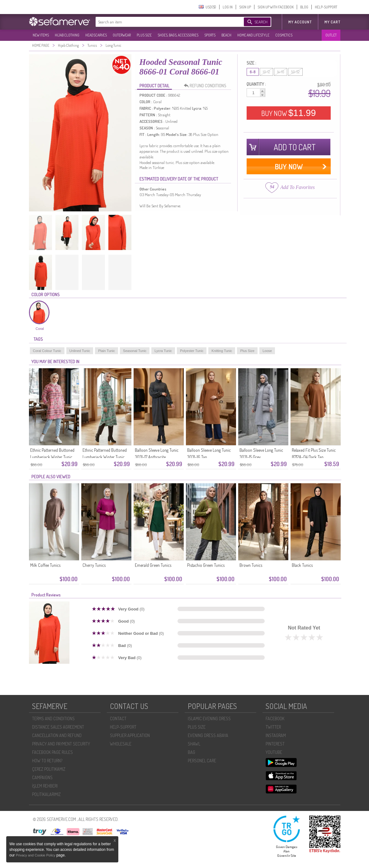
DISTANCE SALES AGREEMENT (58, 727)
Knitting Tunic (222, 351)
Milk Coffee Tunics (45, 565)
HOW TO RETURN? (47, 761)
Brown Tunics (251, 565)
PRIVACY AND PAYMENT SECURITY (61, 744)
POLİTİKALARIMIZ (46, 794)
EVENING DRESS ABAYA (208, 735)
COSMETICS (284, 35)
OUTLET (331, 35)
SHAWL (194, 744)
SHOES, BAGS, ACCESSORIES (178, 35)
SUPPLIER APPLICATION (130, 735)
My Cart (332, 22)
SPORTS (210, 35)
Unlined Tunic (80, 351)
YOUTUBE (274, 752)
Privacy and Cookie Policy (36, 855)
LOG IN (228, 7)
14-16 (281, 72)
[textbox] (163, 22)
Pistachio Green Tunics (206, 565)
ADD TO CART (295, 147)
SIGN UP (245, 7)
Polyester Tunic (192, 351)
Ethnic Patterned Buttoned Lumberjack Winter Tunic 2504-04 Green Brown (105, 457)
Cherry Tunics (94, 565)
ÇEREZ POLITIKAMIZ (49, 769)
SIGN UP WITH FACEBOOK (276, 7)
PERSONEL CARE (202, 761)
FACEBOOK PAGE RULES (52, 752)
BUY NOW (289, 113)
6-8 (253, 72)
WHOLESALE (121, 744)
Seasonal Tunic (135, 351)
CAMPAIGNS (42, 777)
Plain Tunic (106, 351)
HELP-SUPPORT (326, 7)
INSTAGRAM (276, 735)
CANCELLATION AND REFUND (57, 735)
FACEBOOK (275, 719)
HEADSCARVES (96, 35)
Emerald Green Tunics (153, 565)
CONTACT (118, 719)
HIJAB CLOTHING (67, 35)
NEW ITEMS (41, 35)
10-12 (266, 72)
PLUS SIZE (144, 35)
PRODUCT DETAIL (154, 86)
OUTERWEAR (122, 35)
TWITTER (273, 727)
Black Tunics (302, 565)
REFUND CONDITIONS (207, 86)
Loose (267, 351)
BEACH (226, 35)
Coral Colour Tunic (47, 351)
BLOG (304, 7)
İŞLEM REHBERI (45, 786)
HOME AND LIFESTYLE (253, 35)
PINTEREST (275, 744)
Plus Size (247, 351)
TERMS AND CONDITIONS (53, 719)
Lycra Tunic (163, 351)
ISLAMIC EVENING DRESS (209, 719)
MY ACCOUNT (300, 22)
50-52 (295, 72)
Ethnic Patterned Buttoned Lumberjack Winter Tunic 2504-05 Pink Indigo (52, 457)
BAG (192, 752)
